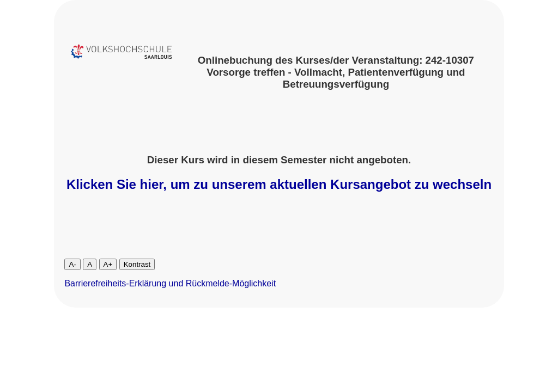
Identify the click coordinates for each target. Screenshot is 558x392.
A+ (108, 264)
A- (72, 264)
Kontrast (137, 264)
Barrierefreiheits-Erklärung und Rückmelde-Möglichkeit (170, 283)
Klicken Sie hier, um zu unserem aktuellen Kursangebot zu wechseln (279, 184)
